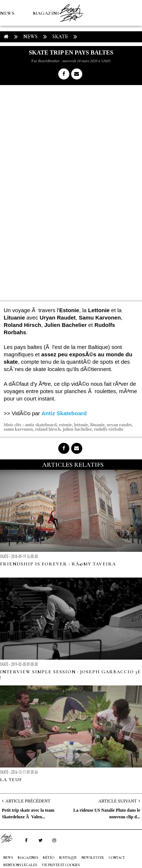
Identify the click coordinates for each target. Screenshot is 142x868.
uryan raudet (119, 425)
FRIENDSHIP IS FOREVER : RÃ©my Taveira (58, 564)
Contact (117, 858)
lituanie (98, 425)
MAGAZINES (48, 13)
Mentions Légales (20, 865)
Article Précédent (28, 801)
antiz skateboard (41, 425)
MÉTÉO (9, 65)
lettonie (81, 425)
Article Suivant (118, 801)
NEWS (7, 13)
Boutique (40, 65)
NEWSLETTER (93, 858)
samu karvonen (18, 429)
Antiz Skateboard (64, 413)
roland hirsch (48, 429)
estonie (65, 425)
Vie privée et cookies (61, 865)
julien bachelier (77, 429)
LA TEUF (11, 780)
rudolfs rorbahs (108, 429)
